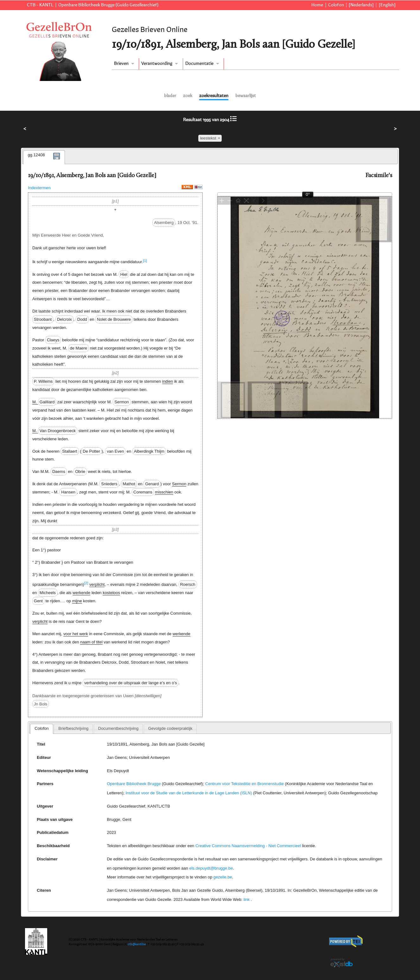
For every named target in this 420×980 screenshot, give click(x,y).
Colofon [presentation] (42, 728)
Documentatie (199, 64)
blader (170, 96)
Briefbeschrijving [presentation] (73, 728)
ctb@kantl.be (137, 944)
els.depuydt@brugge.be (211, 868)
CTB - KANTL (40, 5)
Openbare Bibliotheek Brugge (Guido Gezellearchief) (108, 5)
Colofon (336, 5)
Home (317, 5)
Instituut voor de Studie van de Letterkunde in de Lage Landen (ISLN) (189, 793)
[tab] (44, 157)
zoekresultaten (214, 96)
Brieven (121, 64)
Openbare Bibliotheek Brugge (134, 784)
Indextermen (39, 188)
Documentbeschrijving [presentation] (118, 728)
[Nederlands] (361, 5)
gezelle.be (223, 877)
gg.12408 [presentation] (36, 155)
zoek (188, 96)
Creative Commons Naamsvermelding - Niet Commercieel (248, 846)
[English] (387, 5)
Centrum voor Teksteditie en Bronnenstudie (245, 784)
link (247, 899)
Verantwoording (157, 64)
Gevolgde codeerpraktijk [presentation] (170, 728)
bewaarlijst (246, 96)
